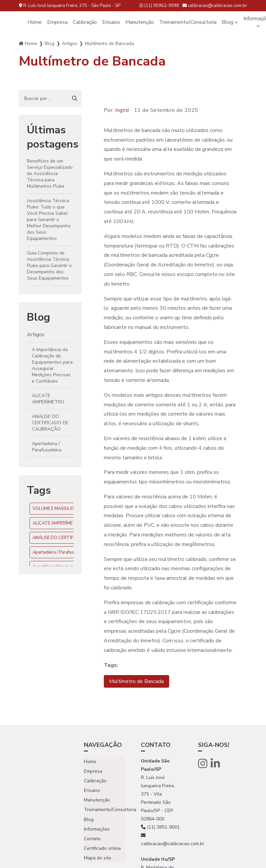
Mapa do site (98, 858)
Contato (92, 838)
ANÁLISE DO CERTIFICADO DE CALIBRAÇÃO (50, 423)
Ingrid (122, 110)
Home (35, 22)
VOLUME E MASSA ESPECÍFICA (63, 509)
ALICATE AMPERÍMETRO (48, 399)
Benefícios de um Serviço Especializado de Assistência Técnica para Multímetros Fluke (50, 174)
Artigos (70, 44)
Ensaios (111, 22)
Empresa (57, 22)
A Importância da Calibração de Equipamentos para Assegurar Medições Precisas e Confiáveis (52, 365)
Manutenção (140, 22)
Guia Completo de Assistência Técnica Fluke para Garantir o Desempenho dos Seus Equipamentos (49, 266)
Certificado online (102, 848)
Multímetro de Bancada (136, 681)
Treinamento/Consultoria (188, 22)
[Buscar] (75, 99)
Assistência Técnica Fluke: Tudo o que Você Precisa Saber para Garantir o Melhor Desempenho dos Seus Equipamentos (49, 220)
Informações (97, 829)
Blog (228, 22)
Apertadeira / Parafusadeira (47, 447)
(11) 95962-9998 (159, 6)
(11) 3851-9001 (160, 827)
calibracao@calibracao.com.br (215, 6)
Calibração (85, 22)
